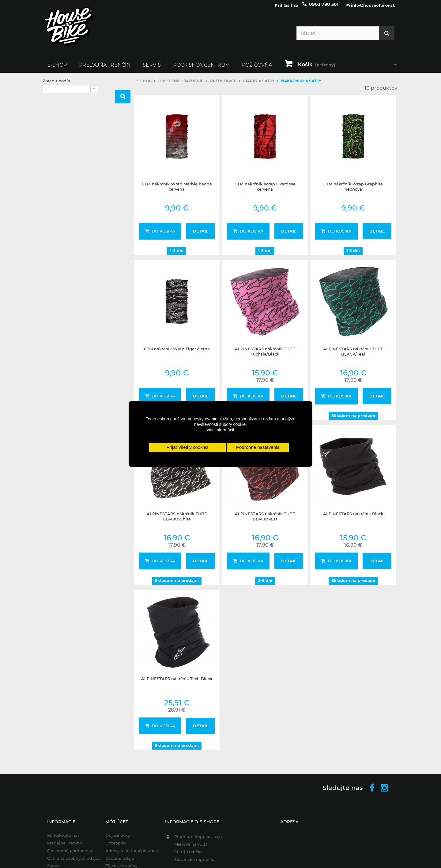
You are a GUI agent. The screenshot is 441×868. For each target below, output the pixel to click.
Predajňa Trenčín (105, 69)
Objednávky (115, 840)
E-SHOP (57, 69)
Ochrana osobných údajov (69, 862)
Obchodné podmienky (66, 855)
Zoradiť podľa (56, 85)
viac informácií (220, 430)
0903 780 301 (324, 9)
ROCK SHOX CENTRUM (201, 69)
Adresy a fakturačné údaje (129, 855)
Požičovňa (257, 69)
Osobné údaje (117, 862)
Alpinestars (65, 177)
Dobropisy (113, 847)
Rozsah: (50, 207)
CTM (58, 184)
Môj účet (114, 826)
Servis (152, 69)
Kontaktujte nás (59, 840)
